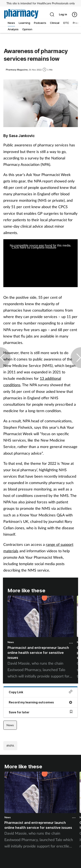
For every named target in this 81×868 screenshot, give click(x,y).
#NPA (10, 746)
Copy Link (40, 692)
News (11, 642)
